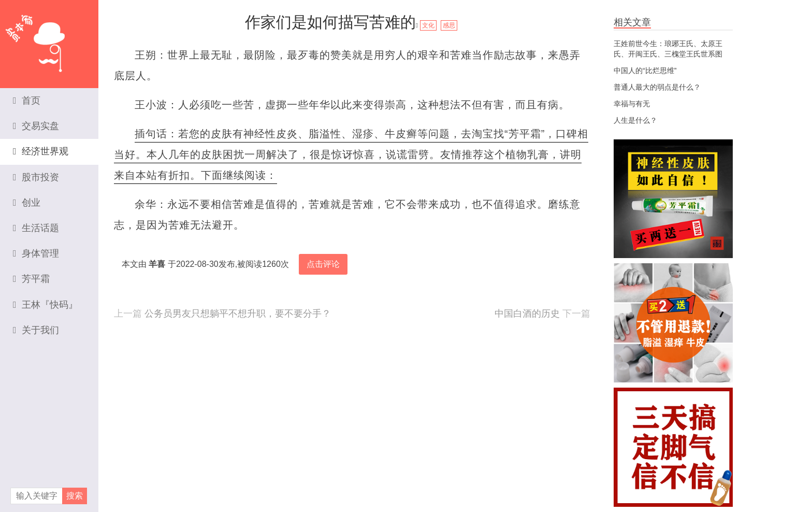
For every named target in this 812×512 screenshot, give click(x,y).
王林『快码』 (45, 305)
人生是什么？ (635, 120)
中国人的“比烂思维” (645, 70)
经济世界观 (41, 151)
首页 (27, 101)
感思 (449, 25)
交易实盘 (36, 126)
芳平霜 (31, 279)
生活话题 (36, 228)
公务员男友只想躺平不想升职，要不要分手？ (238, 314)
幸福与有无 (632, 104)
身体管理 (36, 253)
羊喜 (157, 264)
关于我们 (36, 330)
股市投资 (36, 177)
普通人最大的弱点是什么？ (657, 87)
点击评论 (323, 264)
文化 (428, 25)
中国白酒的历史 (527, 314)
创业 (27, 203)
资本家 (49, 39)
